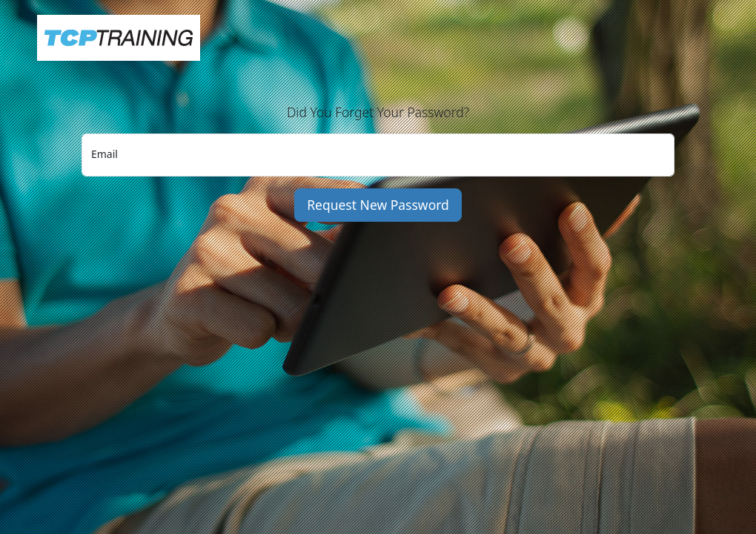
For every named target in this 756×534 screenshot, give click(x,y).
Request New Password (378, 205)
